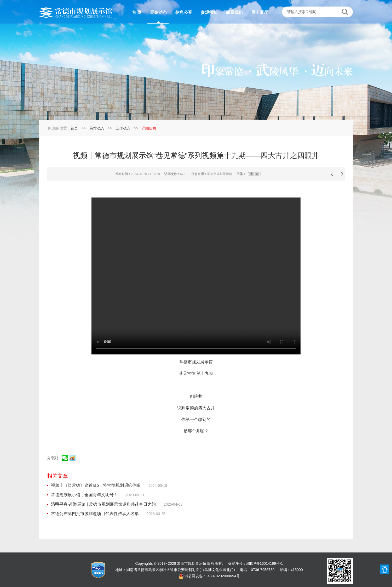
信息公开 (184, 12)
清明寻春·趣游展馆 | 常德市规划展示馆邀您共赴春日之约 (103, 504)
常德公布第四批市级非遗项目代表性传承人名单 (95, 514)
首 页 (137, 12)
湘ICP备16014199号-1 (264, 563)
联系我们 (234, 12)
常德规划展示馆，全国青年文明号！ (84, 495)
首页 (74, 128)
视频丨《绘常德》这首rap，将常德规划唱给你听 (96, 485)
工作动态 (123, 128)
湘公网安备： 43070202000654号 (212, 576)
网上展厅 (260, 12)
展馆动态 (158, 12)
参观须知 (209, 12)
